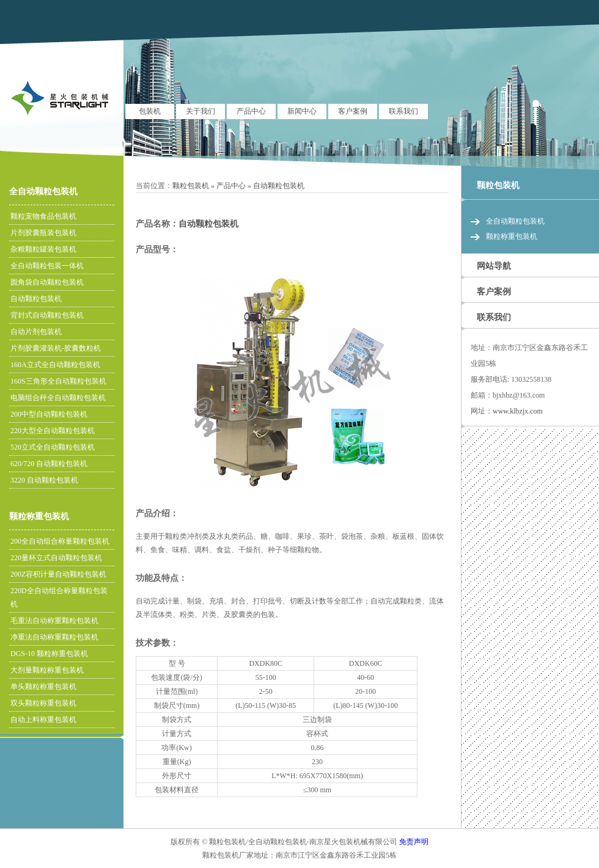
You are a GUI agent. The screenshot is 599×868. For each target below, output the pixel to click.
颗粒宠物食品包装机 (43, 216)
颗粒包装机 (191, 186)
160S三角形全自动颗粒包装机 (58, 381)
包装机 (150, 111)
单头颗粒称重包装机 (43, 687)
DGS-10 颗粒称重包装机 (49, 654)
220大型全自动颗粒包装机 (53, 431)
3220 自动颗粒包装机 (44, 480)
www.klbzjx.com (518, 411)
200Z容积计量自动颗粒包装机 (58, 574)
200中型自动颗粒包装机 (49, 414)
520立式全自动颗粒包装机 (53, 447)
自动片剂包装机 (36, 332)
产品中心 (251, 111)
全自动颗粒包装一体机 (47, 266)
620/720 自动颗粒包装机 (49, 464)
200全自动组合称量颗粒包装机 (60, 541)
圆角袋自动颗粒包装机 (47, 282)
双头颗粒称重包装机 (43, 703)
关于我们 (200, 111)
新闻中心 (302, 111)
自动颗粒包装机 (279, 186)
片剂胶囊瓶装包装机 (43, 233)
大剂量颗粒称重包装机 (47, 670)
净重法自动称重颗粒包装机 (54, 637)
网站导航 (494, 266)
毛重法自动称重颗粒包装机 (54, 621)
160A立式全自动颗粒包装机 (55, 365)
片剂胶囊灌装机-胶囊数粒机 (56, 348)
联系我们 (403, 111)
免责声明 (414, 842)
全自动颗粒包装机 (43, 191)
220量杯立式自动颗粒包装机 (56, 558)
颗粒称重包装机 (39, 516)
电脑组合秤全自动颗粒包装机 (58, 398)
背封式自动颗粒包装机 (47, 315)
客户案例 (353, 111)
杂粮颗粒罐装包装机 (43, 249)
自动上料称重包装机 (43, 720)
